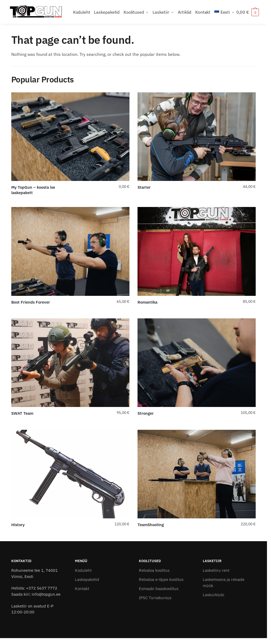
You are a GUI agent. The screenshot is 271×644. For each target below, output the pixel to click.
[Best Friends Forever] (70, 251)
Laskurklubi (214, 595)
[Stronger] (197, 363)
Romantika (147, 302)
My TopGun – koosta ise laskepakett (33, 190)
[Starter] (197, 137)
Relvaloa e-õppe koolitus (161, 579)
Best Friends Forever (31, 302)
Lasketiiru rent (216, 570)
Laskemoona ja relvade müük (224, 583)
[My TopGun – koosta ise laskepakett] (70, 137)
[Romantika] (197, 251)
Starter (144, 187)
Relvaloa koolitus (154, 570)
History (18, 525)
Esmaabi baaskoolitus (159, 589)
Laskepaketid (87, 579)
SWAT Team (22, 413)
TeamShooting (151, 525)
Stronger (146, 413)
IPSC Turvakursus (155, 598)
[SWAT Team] (70, 363)
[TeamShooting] (197, 474)
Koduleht (83, 570)
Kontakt (82, 589)
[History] (70, 474)
